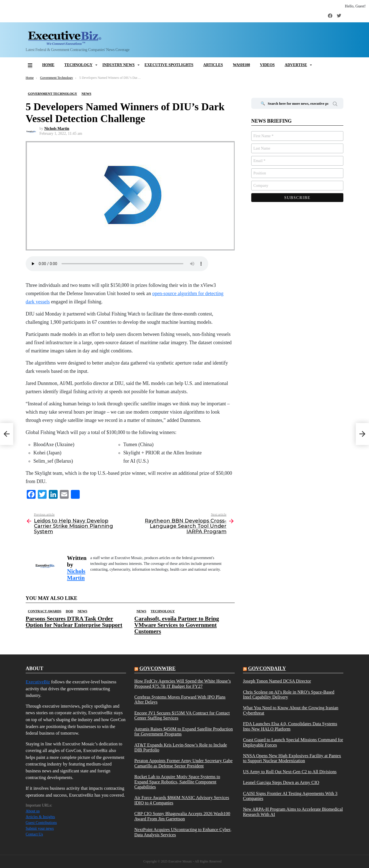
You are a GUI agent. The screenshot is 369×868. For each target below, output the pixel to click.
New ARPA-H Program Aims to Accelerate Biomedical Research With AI (293, 812)
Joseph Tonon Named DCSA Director (277, 681)
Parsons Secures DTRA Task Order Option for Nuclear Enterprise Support (74, 622)
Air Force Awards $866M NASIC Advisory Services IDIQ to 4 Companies (182, 800)
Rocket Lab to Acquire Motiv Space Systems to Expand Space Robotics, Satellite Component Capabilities (177, 782)
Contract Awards (45, 611)
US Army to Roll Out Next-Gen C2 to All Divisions (290, 772)
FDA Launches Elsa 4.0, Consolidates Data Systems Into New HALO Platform (290, 726)
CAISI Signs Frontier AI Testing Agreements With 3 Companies (290, 796)
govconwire (157, 668)
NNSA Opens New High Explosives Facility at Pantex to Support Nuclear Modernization (292, 758)
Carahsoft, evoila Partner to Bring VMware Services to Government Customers (177, 625)
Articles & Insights (40, 817)
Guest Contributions (41, 823)
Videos (267, 65)
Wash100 (241, 65)
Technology (78, 65)
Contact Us (34, 834)
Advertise (296, 65)
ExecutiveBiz (38, 682)
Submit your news (40, 828)
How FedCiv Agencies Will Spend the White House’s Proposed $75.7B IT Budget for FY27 (183, 684)
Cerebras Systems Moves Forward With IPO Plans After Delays (180, 700)
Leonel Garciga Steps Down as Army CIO (281, 783)
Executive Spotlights (169, 65)
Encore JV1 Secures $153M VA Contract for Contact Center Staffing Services (182, 716)
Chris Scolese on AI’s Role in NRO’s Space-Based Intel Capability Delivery (289, 695)
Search (335, 105)
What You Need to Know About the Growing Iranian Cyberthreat (291, 710)
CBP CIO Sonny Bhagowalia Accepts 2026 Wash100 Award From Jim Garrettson (182, 816)
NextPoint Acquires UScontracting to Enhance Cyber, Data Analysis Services (183, 832)
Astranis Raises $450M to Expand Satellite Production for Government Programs (184, 732)
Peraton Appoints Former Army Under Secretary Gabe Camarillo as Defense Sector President (183, 763)
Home (48, 65)
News (82, 611)
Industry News (118, 65)
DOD (69, 611)
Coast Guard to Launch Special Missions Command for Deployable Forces (293, 742)
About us (33, 811)
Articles (213, 65)
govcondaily (267, 668)
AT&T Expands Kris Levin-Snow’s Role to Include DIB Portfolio (181, 748)
